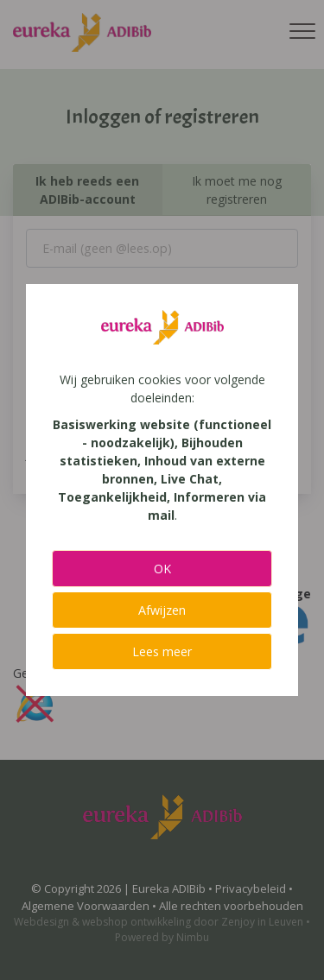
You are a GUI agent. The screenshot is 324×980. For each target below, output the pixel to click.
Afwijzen (162, 610)
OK (162, 569)
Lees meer (162, 651)
